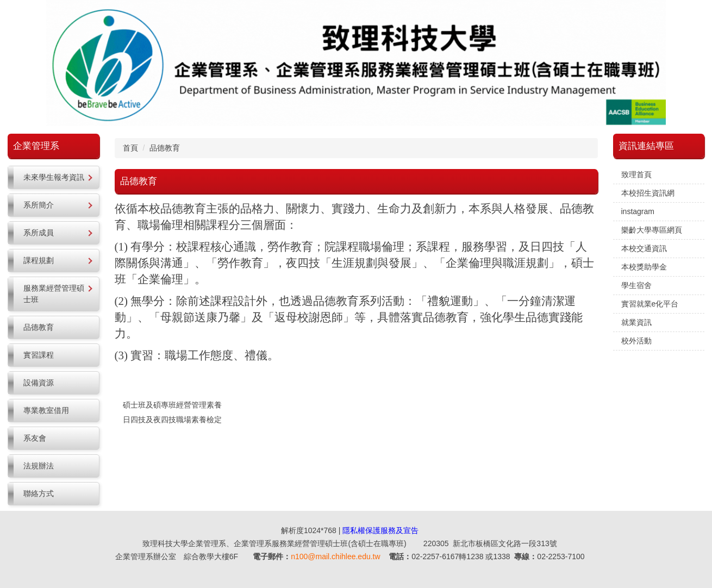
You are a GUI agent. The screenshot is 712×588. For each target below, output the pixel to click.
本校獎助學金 (644, 267)
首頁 (130, 148)
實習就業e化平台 (650, 304)
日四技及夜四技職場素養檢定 (172, 420)
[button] (54, 177)
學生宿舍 (636, 285)
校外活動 (636, 341)
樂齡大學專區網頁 (652, 230)
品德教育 (165, 148)
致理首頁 (636, 174)
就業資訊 (636, 322)
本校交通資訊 (644, 248)
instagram (638, 211)
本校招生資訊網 (648, 193)
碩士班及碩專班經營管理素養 (172, 405)
